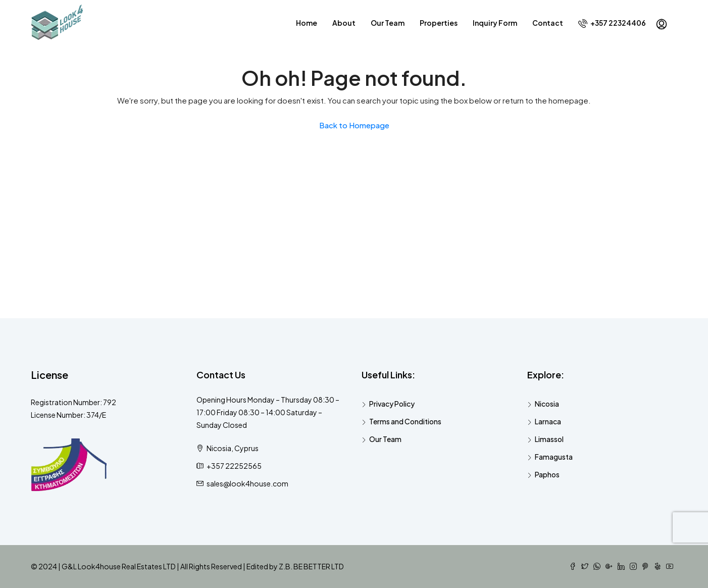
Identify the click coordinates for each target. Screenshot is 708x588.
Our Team (388, 23)
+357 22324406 (612, 23)
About (344, 23)
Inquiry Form (495, 23)
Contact (548, 23)
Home (307, 23)
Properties (439, 23)
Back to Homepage (354, 125)
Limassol (549, 439)
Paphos (547, 474)
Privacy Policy (392, 404)
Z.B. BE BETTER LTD (311, 566)
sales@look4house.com (247, 483)
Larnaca (548, 421)
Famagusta (554, 457)
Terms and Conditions (405, 421)
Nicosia (547, 404)
